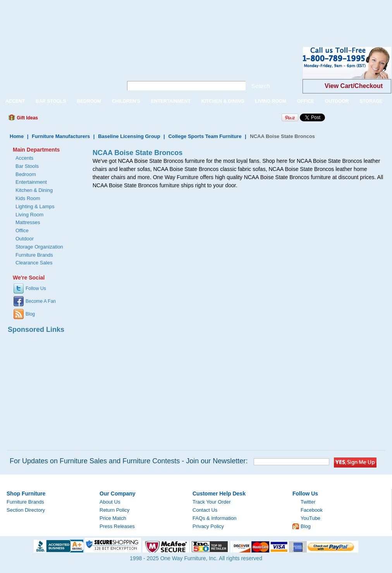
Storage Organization (39, 247)
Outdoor (25, 239)
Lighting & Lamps (35, 206)
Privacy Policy (208, 526)
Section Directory (26, 510)
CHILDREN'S (126, 101)
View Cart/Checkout (354, 86)
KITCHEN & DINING (223, 101)
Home (17, 136)
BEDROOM (89, 101)
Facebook (312, 510)
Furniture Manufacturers (61, 136)
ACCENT (15, 101)
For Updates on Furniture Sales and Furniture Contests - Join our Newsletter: (129, 461)
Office (22, 230)
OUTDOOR (337, 101)
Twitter (308, 502)
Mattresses (28, 222)
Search (261, 86)
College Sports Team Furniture (205, 136)
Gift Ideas (27, 118)
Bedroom (26, 174)
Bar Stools (27, 166)
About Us (110, 502)
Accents (24, 158)
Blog (30, 314)
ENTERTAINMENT (171, 101)
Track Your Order (212, 502)
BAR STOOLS (51, 101)
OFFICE (306, 101)
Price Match (113, 518)
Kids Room (28, 198)
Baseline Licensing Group (129, 136)
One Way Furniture (57, 69)
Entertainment (31, 182)
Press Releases (117, 526)
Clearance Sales (34, 263)
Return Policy (114, 510)
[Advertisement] (141, 17)
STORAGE (371, 101)
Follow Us (36, 288)
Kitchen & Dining (34, 190)
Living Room (29, 215)
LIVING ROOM (271, 101)
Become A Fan (41, 301)
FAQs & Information (214, 518)
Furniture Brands (34, 255)
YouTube (310, 518)
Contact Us (205, 510)
